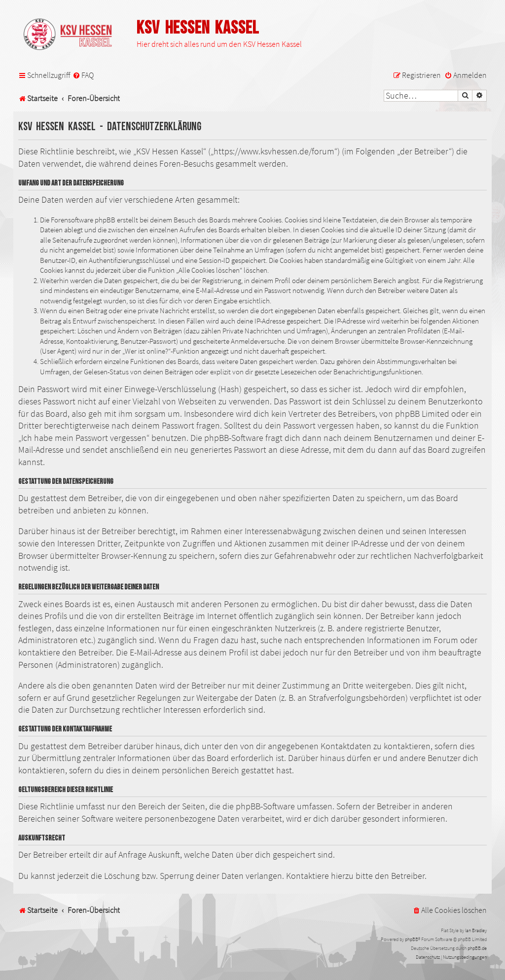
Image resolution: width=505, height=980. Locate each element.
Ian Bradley (476, 930)
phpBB (412, 939)
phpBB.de (477, 948)
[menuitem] (83, 75)
